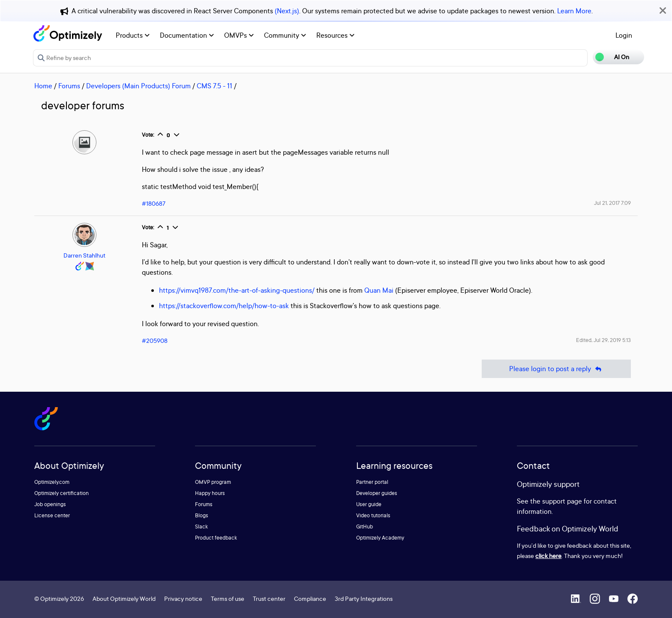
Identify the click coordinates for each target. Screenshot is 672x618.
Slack (201, 526)
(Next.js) (287, 11)
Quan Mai (379, 290)
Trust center (269, 598)
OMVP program (213, 482)
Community (285, 35)
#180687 (154, 203)
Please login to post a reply (556, 369)
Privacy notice (183, 598)
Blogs (202, 515)
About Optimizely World (124, 598)
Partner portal (372, 482)
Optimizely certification (61, 493)
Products (133, 35)
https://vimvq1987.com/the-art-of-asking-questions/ (237, 290)
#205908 (155, 340)
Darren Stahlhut (84, 255)
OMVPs (239, 35)
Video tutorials (373, 515)
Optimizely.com (52, 482)
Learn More (574, 11)
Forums (69, 86)
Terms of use (228, 598)
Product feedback (216, 538)
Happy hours (210, 493)
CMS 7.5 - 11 (214, 86)
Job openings (50, 504)
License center (52, 515)
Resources (335, 35)
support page (562, 501)
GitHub (364, 526)
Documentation (187, 35)
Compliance (310, 598)
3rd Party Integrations (364, 598)
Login (624, 35)
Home (43, 86)
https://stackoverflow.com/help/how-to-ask (224, 306)
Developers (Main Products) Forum (138, 86)
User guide (369, 504)
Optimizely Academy (380, 538)
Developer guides (377, 493)
